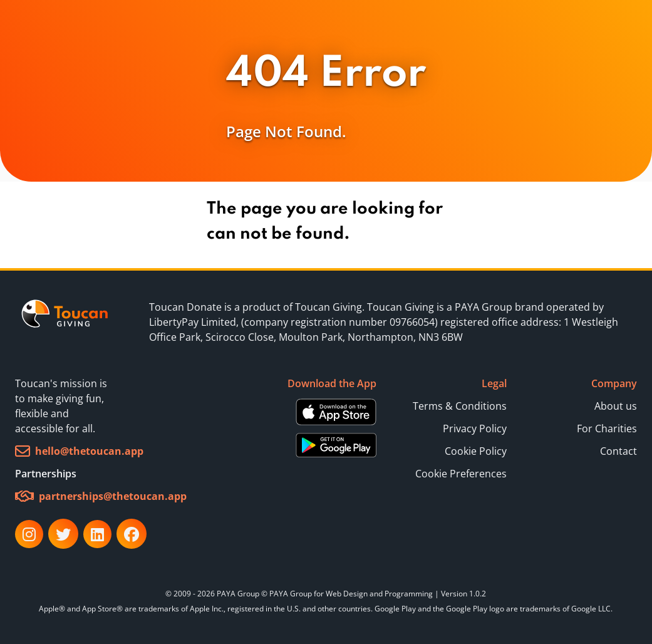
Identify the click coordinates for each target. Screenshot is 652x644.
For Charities (607, 428)
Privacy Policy (475, 428)
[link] (65, 322)
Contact (618, 451)
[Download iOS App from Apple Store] (336, 412)
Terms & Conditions (460, 406)
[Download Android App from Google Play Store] (336, 445)
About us (616, 406)
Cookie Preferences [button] (461, 474)
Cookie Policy (476, 451)
